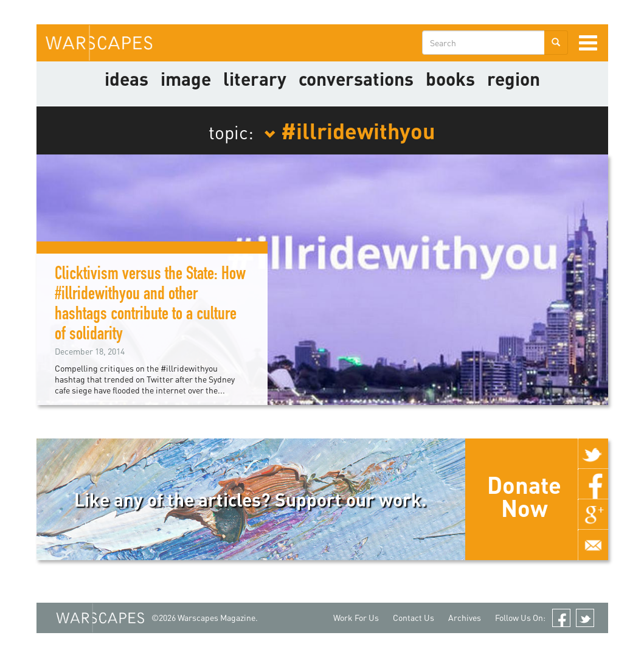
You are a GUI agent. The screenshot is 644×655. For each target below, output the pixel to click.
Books (450, 78)
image (186, 78)
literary (255, 78)
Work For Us (356, 618)
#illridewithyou (350, 130)
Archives (465, 618)
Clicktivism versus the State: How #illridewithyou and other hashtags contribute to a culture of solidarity (150, 306)
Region (514, 78)
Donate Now (524, 496)
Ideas (126, 78)
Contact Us (414, 618)
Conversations (356, 78)
